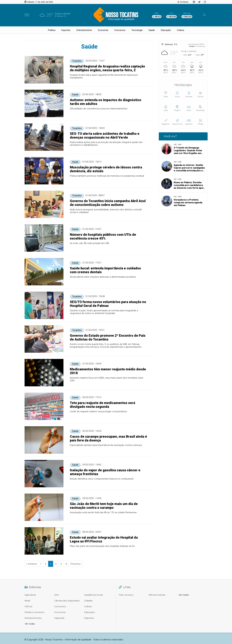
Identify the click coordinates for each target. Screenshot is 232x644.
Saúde (152, 30)
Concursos (120, 30)
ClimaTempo (200, 46)
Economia (103, 30)
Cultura (181, 30)
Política (52, 30)
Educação (166, 30)
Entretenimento (84, 30)
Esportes (66, 30)
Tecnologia (137, 30)
